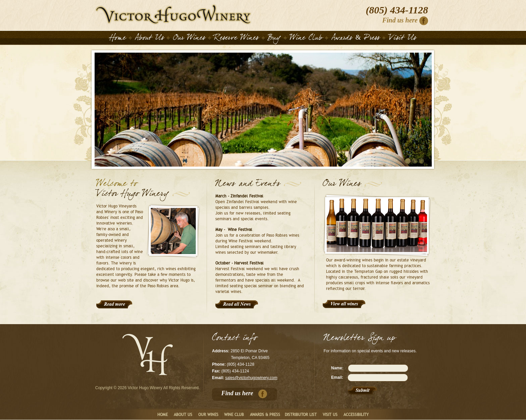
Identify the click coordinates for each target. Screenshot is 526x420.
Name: (337, 368)
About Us (149, 39)
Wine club (234, 415)
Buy (274, 39)
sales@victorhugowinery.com (251, 378)
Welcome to (117, 185)
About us (183, 415)
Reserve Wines (236, 39)
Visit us (330, 415)
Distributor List (301, 415)
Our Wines (189, 39)
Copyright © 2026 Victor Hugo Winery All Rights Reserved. (147, 388)
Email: (337, 377)
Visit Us (403, 39)
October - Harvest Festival (240, 263)
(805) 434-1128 (397, 10)
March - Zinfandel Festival (239, 196)
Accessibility (356, 415)
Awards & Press (356, 39)
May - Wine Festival (234, 230)
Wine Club (306, 39)
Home (173, 14)
